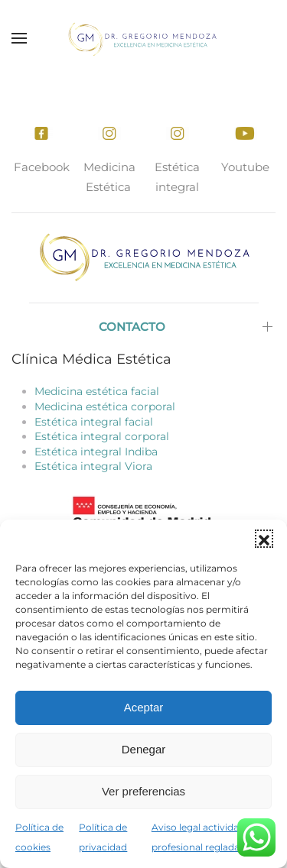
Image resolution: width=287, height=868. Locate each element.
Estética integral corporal (102, 436)
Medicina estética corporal (105, 406)
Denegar (144, 749)
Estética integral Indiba (96, 452)
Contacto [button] (132, 327)
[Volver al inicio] (144, 38)
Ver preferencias (143, 791)
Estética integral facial (94, 422)
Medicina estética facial (97, 391)
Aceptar (144, 707)
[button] (264, 539)
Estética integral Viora (93, 466)
